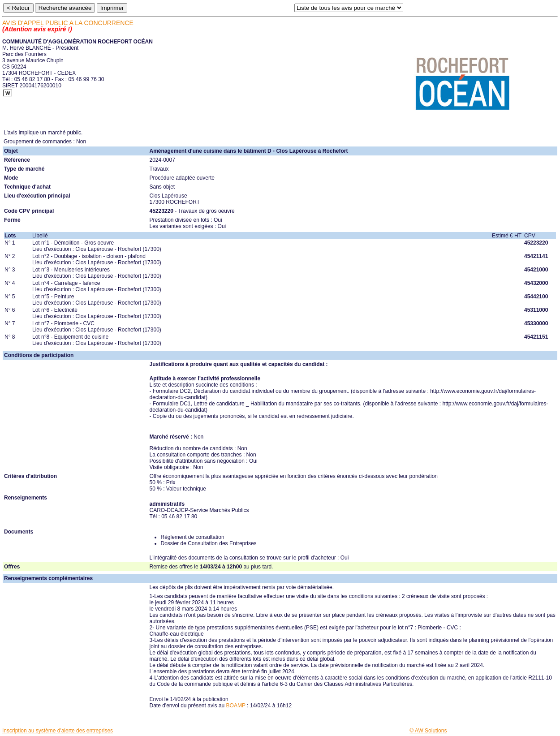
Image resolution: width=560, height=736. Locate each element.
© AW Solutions (428, 731)
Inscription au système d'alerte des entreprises (58, 731)
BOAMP (236, 706)
